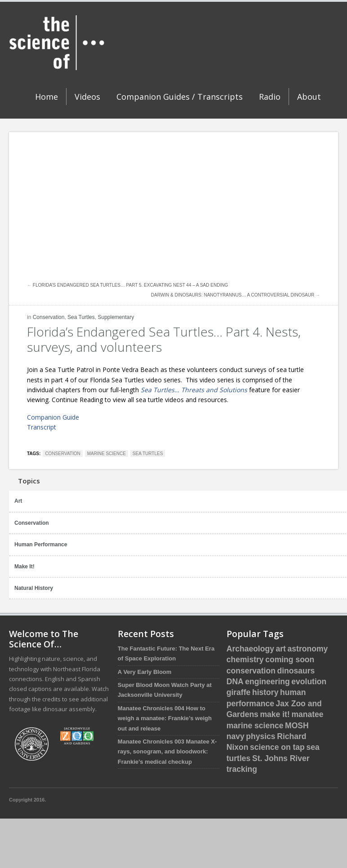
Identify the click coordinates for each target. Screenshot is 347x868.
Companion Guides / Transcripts (180, 97)
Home (47, 97)
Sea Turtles (81, 317)
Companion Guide (53, 417)
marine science (107, 454)
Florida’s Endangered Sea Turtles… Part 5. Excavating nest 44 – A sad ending (130, 285)
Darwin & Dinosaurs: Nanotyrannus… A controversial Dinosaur (233, 295)
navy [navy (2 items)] (236, 736)
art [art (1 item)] (281, 649)
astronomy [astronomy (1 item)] (308, 649)
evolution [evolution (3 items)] (309, 682)
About (309, 97)
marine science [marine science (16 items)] (255, 726)
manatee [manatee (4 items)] (307, 714)
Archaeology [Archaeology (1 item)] (250, 649)
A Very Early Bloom (145, 672)
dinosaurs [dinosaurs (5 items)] (296, 671)
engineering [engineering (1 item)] (267, 682)
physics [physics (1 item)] (260, 736)
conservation (62, 454)
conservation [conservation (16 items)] (251, 671)
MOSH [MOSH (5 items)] (297, 726)
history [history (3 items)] (265, 692)
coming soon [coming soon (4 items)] (290, 660)
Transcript (42, 427)
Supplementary (116, 317)
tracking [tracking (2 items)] (242, 769)
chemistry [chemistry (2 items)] (245, 660)
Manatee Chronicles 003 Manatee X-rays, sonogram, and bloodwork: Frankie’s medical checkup (167, 752)
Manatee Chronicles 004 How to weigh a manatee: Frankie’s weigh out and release (165, 718)
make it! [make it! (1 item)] (275, 714)
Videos (87, 97)
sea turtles (148, 454)
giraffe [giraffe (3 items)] (239, 692)
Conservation (49, 317)
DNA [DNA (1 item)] (235, 682)
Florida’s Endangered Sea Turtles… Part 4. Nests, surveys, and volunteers (164, 339)
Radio (270, 97)
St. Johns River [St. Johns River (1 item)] (281, 758)
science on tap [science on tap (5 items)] (277, 747)
